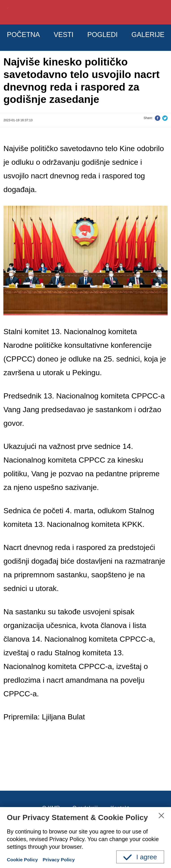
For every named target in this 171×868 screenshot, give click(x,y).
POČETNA (28, 37)
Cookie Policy (26, 859)
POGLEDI (123, 37)
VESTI (76, 37)
